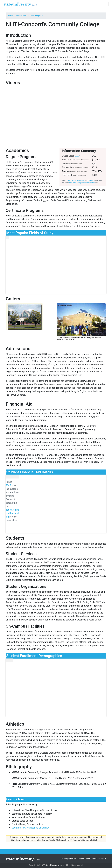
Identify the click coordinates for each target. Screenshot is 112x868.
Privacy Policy (84, 859)
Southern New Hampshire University (30, 828)
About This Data (99, 859)
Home (10, 16)
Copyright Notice (69, 859)
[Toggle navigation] (106, 4)
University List (22, 16)
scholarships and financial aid (12, 513)
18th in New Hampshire (76, 180)
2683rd (91, 180)
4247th (9, 485)
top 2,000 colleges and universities (82, 183)
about (77, 156)
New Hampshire (37, 16)
